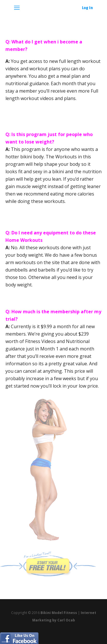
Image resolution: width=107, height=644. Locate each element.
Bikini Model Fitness (59, 613)
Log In (87, 8)
